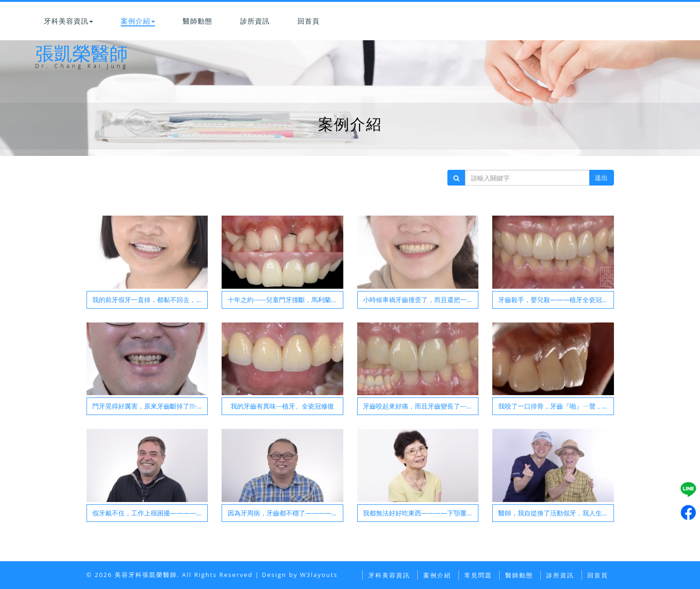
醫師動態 (198, 21)
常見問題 (478, 575)
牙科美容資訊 (68, 21)
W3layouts (319, 575)
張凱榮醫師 (82, 64)
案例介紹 (138, 21)
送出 (601, 177)
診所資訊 (255, 21)
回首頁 (309, 21)
